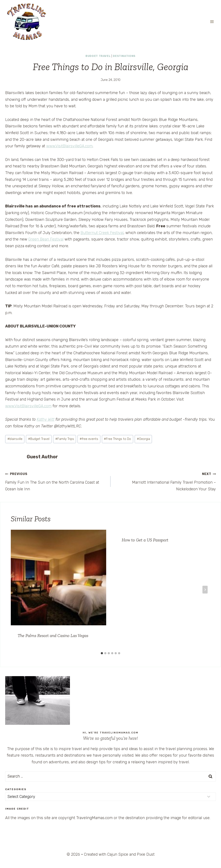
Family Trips (65, 439)
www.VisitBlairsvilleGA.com (69, 146)
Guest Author (42, 457)
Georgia (143, 439)
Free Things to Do (117, 439)
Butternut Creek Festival (102, 233)
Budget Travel (98, 56)
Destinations (124, 56)
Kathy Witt (46, 419)
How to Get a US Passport (145, 540)
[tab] (102, 653)
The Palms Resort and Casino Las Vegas (53, 635)
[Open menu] (212, 22)
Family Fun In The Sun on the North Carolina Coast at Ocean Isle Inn (56, 481)
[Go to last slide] (16, 590)
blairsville (15, 439)
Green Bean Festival (46, 239)
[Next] (205, 590)
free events (89, 439)
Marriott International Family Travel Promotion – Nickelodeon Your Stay (165, 481)
